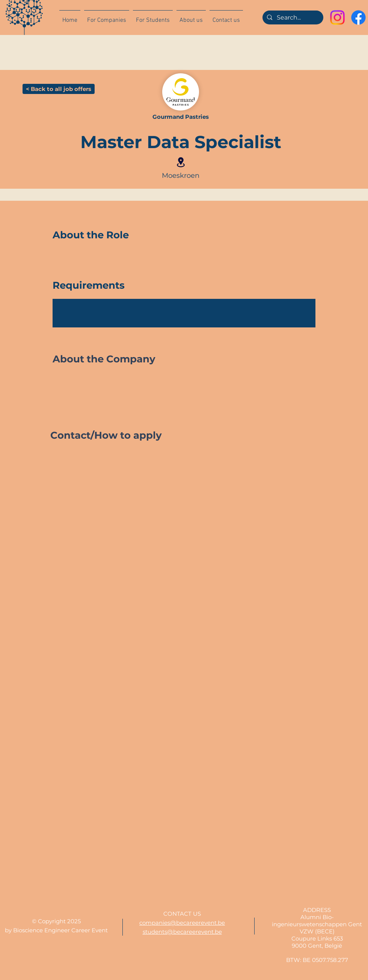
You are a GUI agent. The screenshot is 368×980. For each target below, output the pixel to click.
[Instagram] (337, 17)
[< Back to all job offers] (59, 89)
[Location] (181, 162)
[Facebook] (358, 17)
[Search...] (292, 17)
